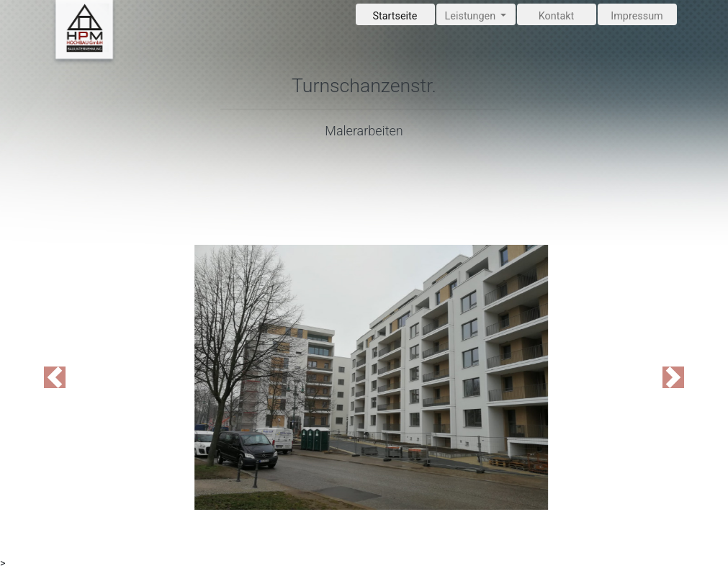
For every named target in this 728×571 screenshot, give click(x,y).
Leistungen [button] (472, 16)
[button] (55, 377)
